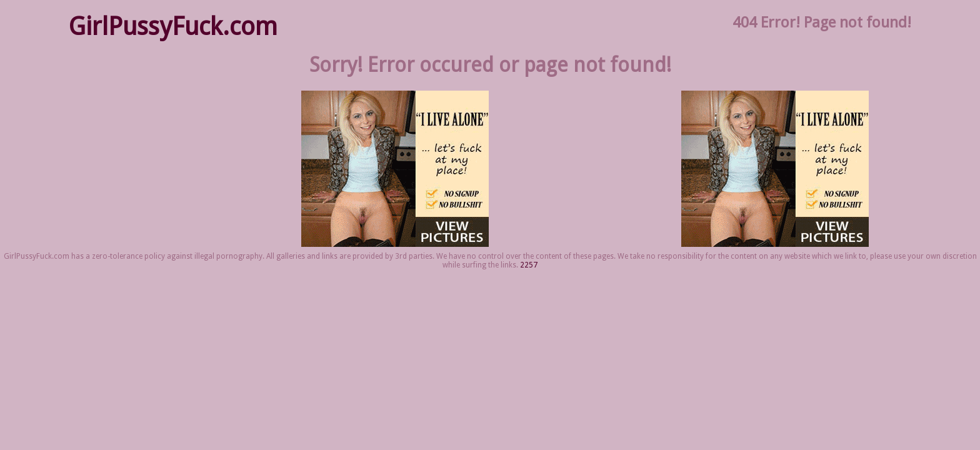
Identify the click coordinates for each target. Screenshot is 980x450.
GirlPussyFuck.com (173, 27)
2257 (529, 265)
